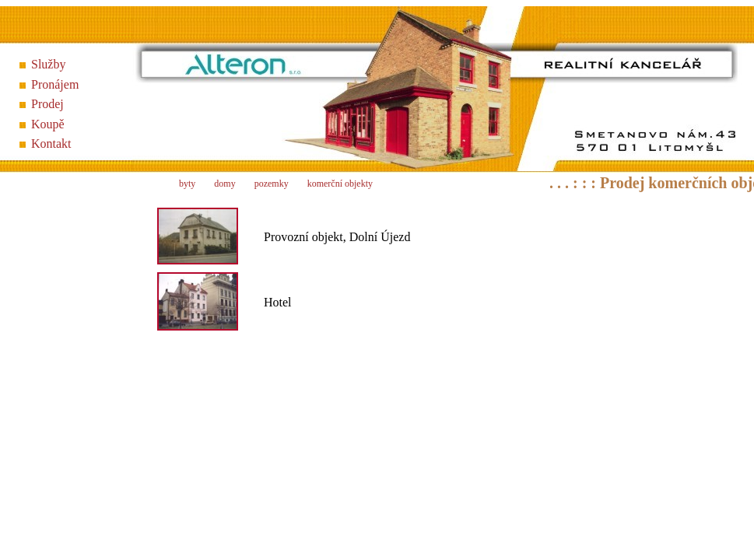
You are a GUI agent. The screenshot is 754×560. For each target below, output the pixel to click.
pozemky (272, 184)
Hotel (278, 302)
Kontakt (51, 143)
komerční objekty (340, 184)
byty (187, 184)
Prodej (47, 104)
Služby (48, 64)
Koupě (48, 124)
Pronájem (55, 84)
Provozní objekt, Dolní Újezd (337, 237)
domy (224, 184)
